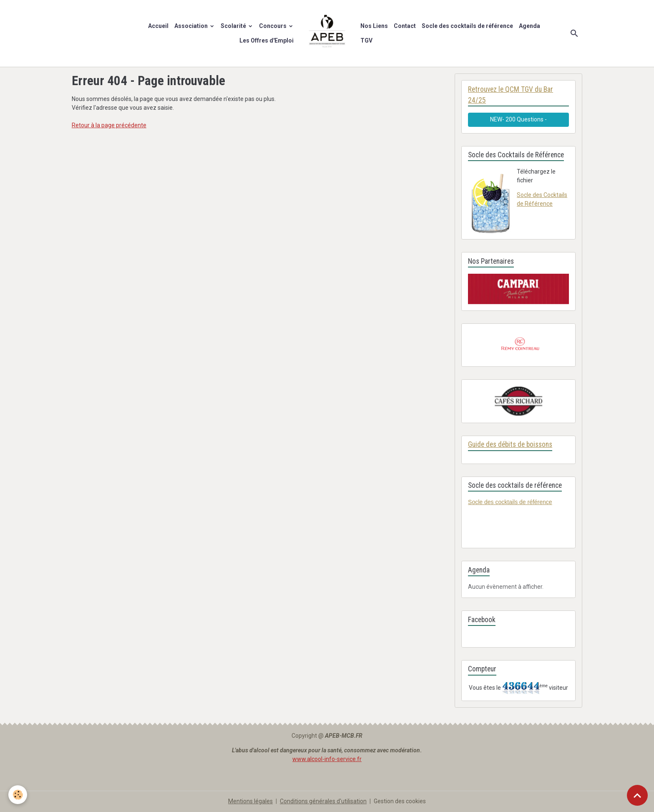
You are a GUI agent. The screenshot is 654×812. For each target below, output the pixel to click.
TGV (366, 40)
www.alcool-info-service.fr (327, 759)
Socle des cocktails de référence (467, 26)
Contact (405, 26)
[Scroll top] (637, 795)
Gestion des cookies (400, 801)
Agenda (529, 26)
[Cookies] (18, 795)
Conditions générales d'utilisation (323, 801)
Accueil (158, 26)
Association (192, 26)
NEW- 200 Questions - (518, 119)
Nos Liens (374, 26)
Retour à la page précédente (109, 125)
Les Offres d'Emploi (267, 40)
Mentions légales (250, 801)
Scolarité (234, 26)
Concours (273, 26)
